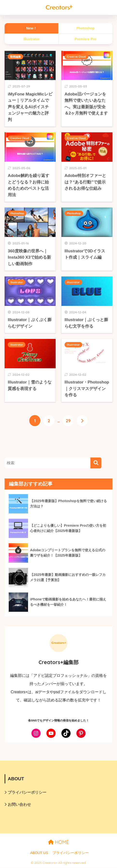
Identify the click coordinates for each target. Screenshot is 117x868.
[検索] (96, 463)
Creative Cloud (76, 57)
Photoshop (17, 213)
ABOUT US (39, 853)
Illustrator (17, 282)
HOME (58, 842)
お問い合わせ (19, 804)
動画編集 (15, 57)
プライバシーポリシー (27, 792)
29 (68, 421)
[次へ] (82, 421)
